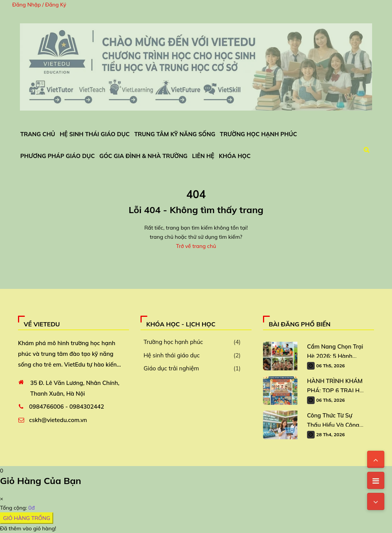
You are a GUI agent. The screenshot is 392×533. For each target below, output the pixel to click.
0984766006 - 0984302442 (67, 407)
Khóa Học (235, 156)
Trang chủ (38, 134)
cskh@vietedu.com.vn (58, 420)
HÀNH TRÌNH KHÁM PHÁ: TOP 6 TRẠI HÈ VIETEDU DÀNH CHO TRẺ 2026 (336, 385)
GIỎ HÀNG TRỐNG (27, 518)
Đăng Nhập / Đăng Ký (39, 5)
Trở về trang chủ (196, 246)
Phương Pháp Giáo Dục (58, 156)
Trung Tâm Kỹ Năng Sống (175, 134)
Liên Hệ (203, 156)
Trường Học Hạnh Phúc (258, 134)
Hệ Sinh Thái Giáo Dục (95, 134)
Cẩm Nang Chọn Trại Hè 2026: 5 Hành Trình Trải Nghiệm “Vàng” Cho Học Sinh (336, 350)
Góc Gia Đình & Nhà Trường (144, 156)
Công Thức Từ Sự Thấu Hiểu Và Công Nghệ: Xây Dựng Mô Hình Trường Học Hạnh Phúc (334, 419)
